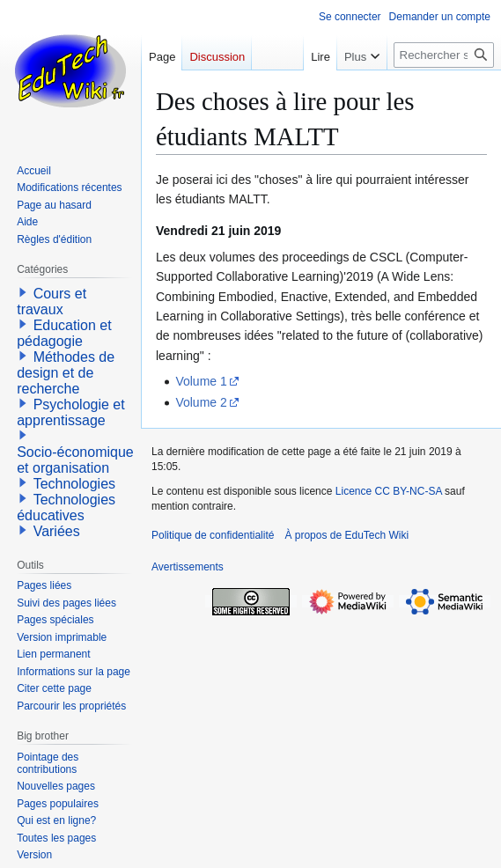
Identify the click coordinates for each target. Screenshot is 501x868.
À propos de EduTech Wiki (346, 535)
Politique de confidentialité (213, 535)
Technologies (74, 484)
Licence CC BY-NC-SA (389, 491)
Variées (57, 531)
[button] (23, 292)
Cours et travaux (52, 302)
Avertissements (188, 567)
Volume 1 (201, 381)
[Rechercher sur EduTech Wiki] (444, 55)
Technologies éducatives (66, 508)
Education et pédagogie (64, 333)
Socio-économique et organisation (75, 460)
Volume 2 (201, 402)
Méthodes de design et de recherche (66, 373)
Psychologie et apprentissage (71, 412)
